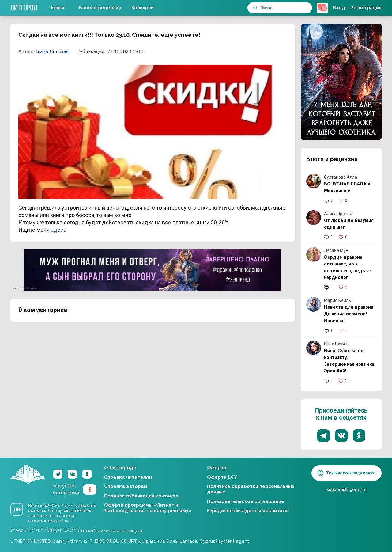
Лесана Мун (336, 250)
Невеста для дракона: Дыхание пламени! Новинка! (349, 314)
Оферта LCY (222, 477)
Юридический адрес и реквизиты (248, 511)
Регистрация (366, 8)
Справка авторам (126, 486)
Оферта (217, 468)
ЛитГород (28, 475)
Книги (58, 8)
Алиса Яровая (338, 214)
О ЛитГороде (120, 468)
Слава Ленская (51, 52)
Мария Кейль (337, 300)
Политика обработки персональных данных (251, 489)
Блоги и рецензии (100, 8)
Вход (339, 8)
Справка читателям (128, 477)
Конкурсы (143, 8)
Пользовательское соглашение (246, 501)
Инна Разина (337, 344)
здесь (58, 230)
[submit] (255, 8)
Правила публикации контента (141, 496)
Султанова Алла (341, 177)
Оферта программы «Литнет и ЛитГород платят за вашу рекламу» (148, 508)
